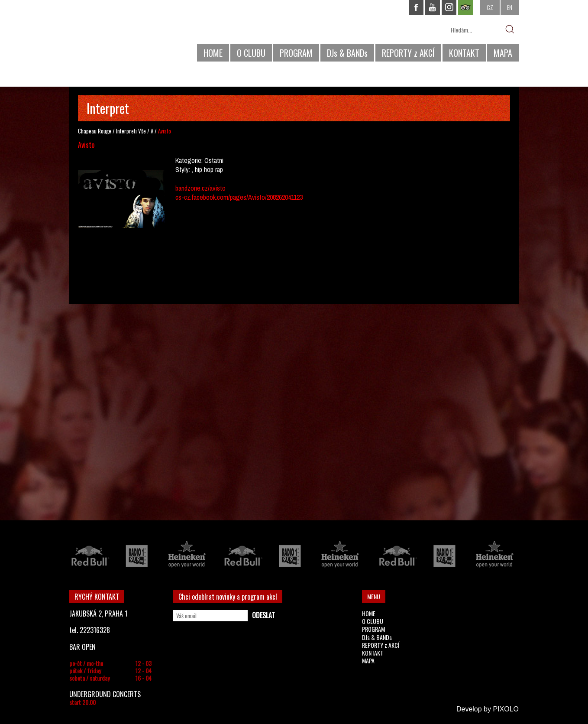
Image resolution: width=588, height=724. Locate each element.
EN (510, 7)
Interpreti (126, 131)
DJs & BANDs (347, 53)
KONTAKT (464, 53)
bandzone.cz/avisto (200, 188)
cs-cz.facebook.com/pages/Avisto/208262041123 (239, 197)
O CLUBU (251, 53)
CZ (490, 7)
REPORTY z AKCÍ (408, 53)
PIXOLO (506, 709)
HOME (213, 53)
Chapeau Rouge (95, 131)
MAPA (503, 53)
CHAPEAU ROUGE (116, 34)
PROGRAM (296, 53)
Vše (142, 131)
